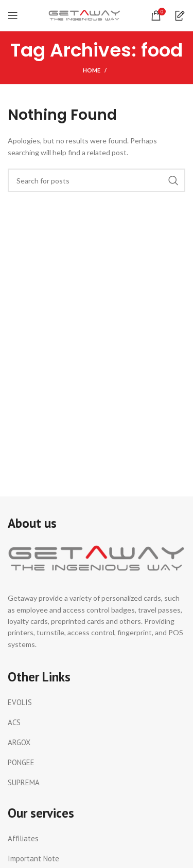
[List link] (97, 703)
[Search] (97, 180)
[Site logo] (84, 15)
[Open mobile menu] (13, 15)
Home (92, 70)
